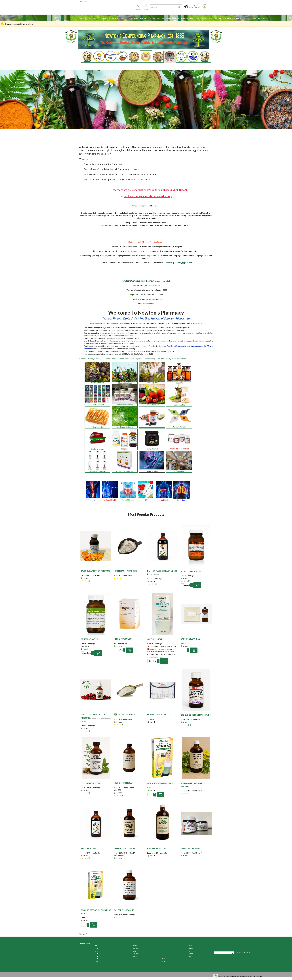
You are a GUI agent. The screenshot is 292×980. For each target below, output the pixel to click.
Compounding (200, 18)
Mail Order (105, 359)
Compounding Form (152, 359)
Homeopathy (132, 18)
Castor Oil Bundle (190, 639)
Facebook (151, 303)
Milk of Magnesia (123, 783)
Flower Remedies (173, 18)
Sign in (191, 7)
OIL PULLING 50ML (156, 639)
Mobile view (84, 2)
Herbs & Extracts (118, 18)
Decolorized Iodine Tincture (196, 715)
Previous (4, 99)
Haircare (151, 18)
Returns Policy (264, 18)
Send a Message (118, 359)
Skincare (143, 18)
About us (84, 18)
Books (253, 18)
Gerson (210, 18)
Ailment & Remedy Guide (89, 359)
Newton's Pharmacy (98, 323)
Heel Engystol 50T (123, 639)
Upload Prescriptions (134, 359)
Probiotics (219, 18)
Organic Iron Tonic (157, 848)
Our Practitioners (179, 359)
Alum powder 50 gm (191, 571)
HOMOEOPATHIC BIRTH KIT (160, 715)
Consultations (104, 18)
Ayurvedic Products (233, 18)
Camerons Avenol (90, 639)
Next (288, 99)
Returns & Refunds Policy (244, 953)
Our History (166, 359)
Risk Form (93, 18)
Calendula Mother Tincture (95, 571)
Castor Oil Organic (124, 910)
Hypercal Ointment (191, 848)
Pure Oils (160, 18)
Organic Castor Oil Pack (160, 783)
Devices (246, 18)
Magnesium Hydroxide (125, 571)
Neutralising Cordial (125, 848)
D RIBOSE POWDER (126, 715)
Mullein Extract (89, 848)
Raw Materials (187, 18)
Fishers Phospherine (91, 783)
